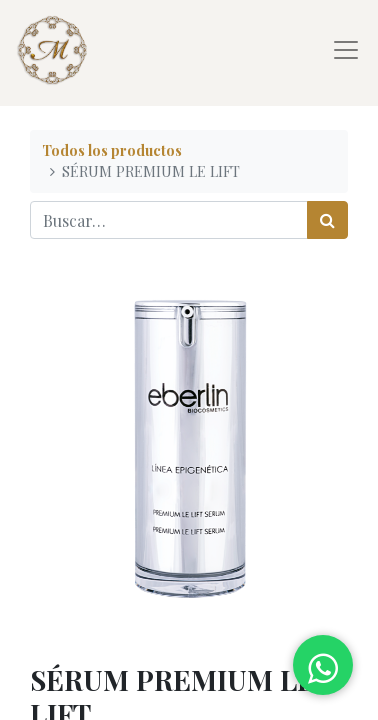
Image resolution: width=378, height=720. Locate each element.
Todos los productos (112, 150)
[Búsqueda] (327, 220)
